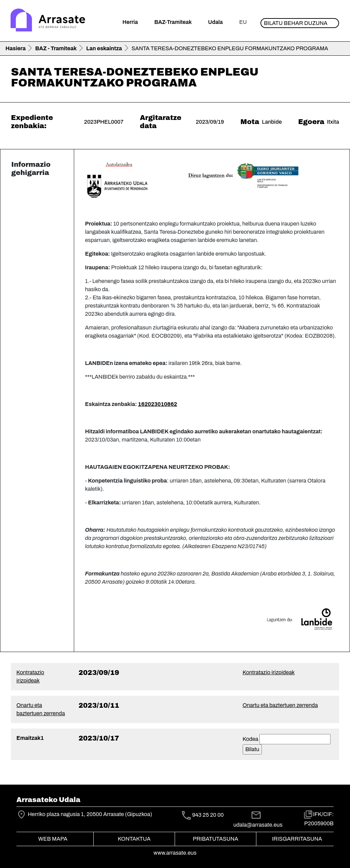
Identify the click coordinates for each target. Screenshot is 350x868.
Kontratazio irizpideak (269, 672)
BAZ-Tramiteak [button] (173, 22)
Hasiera (16, 48)
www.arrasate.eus (175, 853)
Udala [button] (216, 22)
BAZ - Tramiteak (56, 48)
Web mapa (53, 839)
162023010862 (158, 404)
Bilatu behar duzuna (296, 23)
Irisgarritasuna (297, 839)
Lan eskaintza (104, 48)
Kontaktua (134, 839)
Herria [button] (130, 22)
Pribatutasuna (216, 839)
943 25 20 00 (208, 815)
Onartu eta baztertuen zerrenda (280, 705)
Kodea (251, 739)
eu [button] (243, 22)
